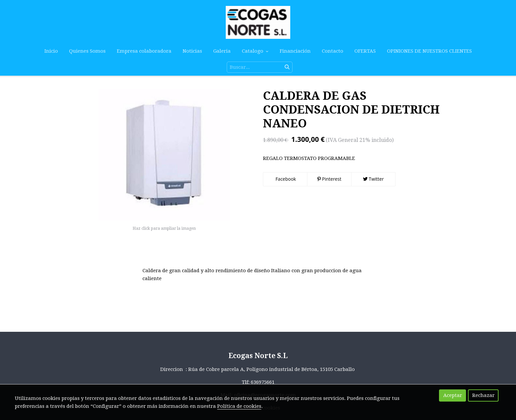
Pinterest (329, 179)
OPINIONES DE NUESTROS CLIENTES (429, 51)
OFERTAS (365, 51)
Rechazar (483, 395)
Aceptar (453, 395)
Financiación (295, 51)
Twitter (373, 179)
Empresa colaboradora (144, 51)
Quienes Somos (87, 51)
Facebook (285, 179)
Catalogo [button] (255, 51)
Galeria (222, 51)
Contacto (333, 51)
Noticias (192, 51)
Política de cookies (239, 406)
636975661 (263, 382)
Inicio (51, 51)
